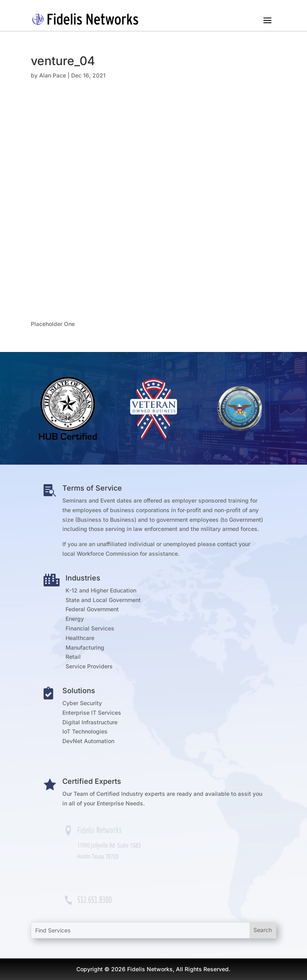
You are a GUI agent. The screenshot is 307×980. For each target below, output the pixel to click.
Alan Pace (53, 75)
